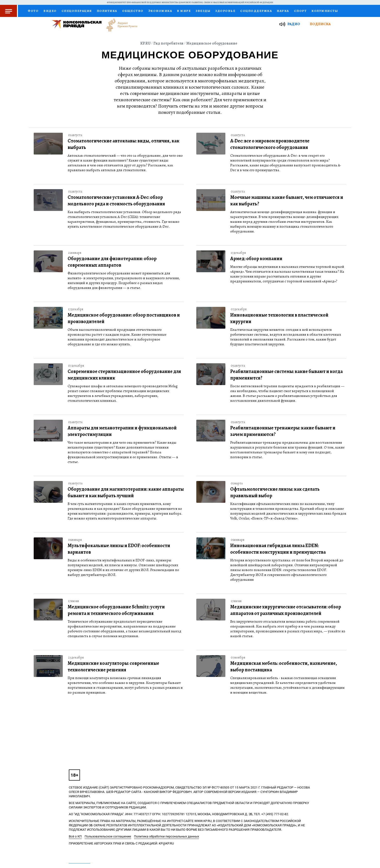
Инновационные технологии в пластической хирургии (279, 318)
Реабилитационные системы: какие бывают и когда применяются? (286, 375)
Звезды (203, 11)
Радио (294, 24)
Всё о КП (75, 836)
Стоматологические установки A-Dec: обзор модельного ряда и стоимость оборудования (116, 201)
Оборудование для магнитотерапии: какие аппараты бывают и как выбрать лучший (126, 492)
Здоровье (225, 11)
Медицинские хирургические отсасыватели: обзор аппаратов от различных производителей (286, 610)
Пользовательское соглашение (108, 836)
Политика (107, 11)
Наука (283, 11)
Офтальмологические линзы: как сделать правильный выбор (275, 492)
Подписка (320, 24)
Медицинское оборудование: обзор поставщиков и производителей (124, 318)
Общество (133, 11)
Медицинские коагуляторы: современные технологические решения (113, 666)
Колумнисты (325, 11)
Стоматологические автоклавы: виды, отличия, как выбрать (123, 144)
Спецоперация (77, 11)
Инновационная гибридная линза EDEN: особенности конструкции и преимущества (278, 549)
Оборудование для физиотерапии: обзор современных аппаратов (112, 262)
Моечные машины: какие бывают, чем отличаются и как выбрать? (287, 201)
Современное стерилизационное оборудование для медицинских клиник (124, 375)
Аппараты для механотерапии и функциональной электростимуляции (122, 431)
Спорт (300, 11)
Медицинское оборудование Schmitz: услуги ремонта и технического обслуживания (116, 610)
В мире (184, 11)
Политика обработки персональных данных (167, 836)
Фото (33, 11)
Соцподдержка (256, 11)
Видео (50, 11)
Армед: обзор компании (256, 259)
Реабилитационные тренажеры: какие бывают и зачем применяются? (283, 431)
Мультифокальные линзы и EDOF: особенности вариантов (119, 549)
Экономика (160, 11)
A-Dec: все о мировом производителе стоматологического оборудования (270, 144)
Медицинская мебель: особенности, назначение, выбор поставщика (284, 666)
